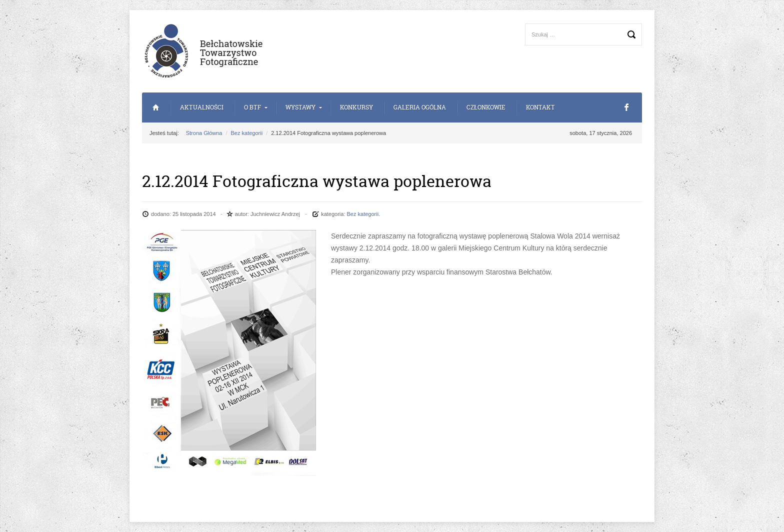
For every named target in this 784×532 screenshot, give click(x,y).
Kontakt (540, 107)
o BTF (252, 107)
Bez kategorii (247, 133)
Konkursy (356, 107)
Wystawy (300, 107)
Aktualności (202, 107)
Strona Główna (156, 107)
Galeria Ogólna (420, 107)
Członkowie (486, 107)
